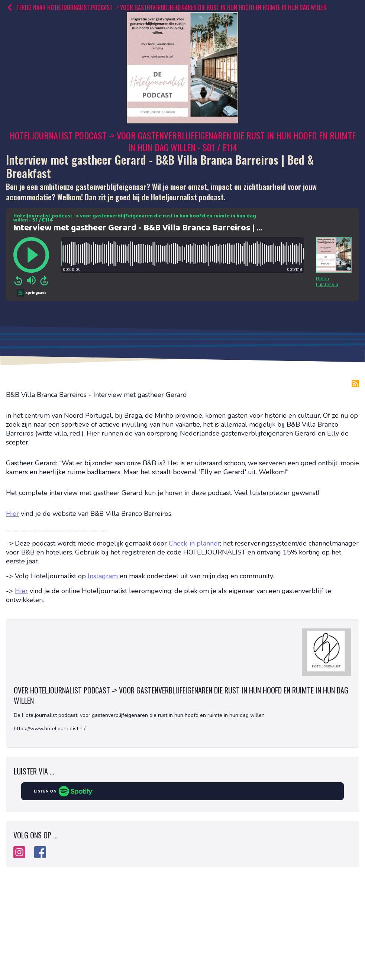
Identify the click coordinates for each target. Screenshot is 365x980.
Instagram (102, 576)
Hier (12, 514)
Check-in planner (194, 543)
